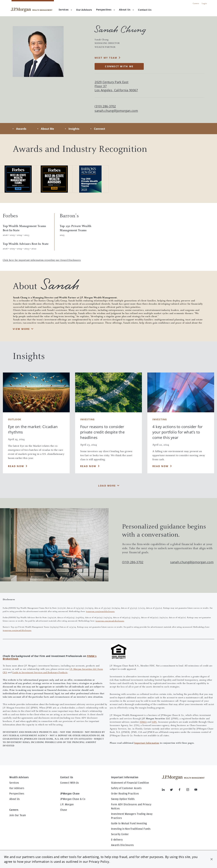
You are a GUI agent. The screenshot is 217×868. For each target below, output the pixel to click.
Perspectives (106, 10)
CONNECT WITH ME (119, 66)
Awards (21, 129)
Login (204, 4)
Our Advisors (17, 788)
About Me (47, 129)
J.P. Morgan (67, 804)
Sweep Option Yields (123, 799)
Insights (74, 129)
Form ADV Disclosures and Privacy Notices (131, 807)
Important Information (147, 743)
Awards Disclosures (122, 845)
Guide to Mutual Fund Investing (129, 823)
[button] (212, 859)
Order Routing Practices (125, 794)
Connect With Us (70, 783)
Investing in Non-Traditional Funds (131, 829)
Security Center (120, 834)
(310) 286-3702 (133, 562)
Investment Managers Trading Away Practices (132, 816)
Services (65, 10)
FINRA (143, 722)
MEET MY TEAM (106, 58)
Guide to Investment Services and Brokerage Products (40, 673)
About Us (126, 10)
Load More (107, 486)
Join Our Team (18, 815)
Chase (64, 810)
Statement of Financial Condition (130, 783)
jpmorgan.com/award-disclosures (100, 612)
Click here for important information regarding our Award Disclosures (42, 260)
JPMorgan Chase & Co (73, 799)
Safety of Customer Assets (126, 788)
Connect (100, 129)
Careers (196, 4)
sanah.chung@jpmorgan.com (116, 111)
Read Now (16, 466)
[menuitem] (84, 10)
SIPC (154, 722)
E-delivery (117, 840)
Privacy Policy (99, 862)
